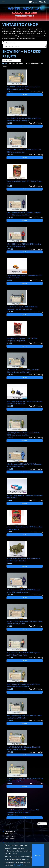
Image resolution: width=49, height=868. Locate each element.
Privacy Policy (20, 865)
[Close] (38, 855)
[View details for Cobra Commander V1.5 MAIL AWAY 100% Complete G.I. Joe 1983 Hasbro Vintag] (25, 459)
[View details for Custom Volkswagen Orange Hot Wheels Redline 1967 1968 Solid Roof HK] (25, 270)
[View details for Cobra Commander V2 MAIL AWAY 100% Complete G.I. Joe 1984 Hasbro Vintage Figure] (25, 207)
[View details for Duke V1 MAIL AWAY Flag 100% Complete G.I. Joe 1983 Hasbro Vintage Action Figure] (25, 679)
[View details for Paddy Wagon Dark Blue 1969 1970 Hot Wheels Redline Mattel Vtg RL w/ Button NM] (25, 396)
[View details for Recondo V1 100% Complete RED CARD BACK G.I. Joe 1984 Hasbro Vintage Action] (25, 616)
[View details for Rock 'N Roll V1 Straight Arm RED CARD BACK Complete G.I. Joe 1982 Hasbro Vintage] (25, 301)
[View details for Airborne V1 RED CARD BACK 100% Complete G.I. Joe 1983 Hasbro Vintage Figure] (25, 773)
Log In (42, 2)
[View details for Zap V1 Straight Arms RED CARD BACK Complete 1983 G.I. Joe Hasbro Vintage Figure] (25, 427)
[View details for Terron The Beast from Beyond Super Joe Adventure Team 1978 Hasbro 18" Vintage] (25, 553)
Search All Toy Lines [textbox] (12, 47)
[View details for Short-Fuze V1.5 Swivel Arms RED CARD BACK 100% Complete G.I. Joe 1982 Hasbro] (25, 710)
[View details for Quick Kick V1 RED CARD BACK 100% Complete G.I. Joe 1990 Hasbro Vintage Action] (25, 647)
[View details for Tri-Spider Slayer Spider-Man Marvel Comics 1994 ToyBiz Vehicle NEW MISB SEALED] (25, 805)
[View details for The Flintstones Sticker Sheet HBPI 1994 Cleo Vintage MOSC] (25, 176)
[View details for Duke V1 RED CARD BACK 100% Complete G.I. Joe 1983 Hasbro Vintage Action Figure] (25, 81)
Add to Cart (25, 95)
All (6, 63)
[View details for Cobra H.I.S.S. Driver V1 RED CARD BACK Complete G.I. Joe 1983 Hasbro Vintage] (25, 239)
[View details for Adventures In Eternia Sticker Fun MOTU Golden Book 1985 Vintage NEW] (25, 522)
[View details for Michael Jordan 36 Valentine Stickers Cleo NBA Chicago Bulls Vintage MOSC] (25, 333)
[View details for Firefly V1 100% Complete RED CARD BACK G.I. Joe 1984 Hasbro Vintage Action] (25, 144)
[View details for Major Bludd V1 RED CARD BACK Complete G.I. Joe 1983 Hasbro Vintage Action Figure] (25, 113)
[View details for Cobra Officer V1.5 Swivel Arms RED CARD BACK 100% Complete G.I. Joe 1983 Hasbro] (25, 364)
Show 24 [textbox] (41, 824)
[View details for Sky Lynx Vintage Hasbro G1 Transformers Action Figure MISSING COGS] (25, 490)
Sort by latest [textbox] (8, 61)
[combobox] (25, 46)
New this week (17, 63)
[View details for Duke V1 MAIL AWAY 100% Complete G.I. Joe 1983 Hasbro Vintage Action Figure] (25, 742)
